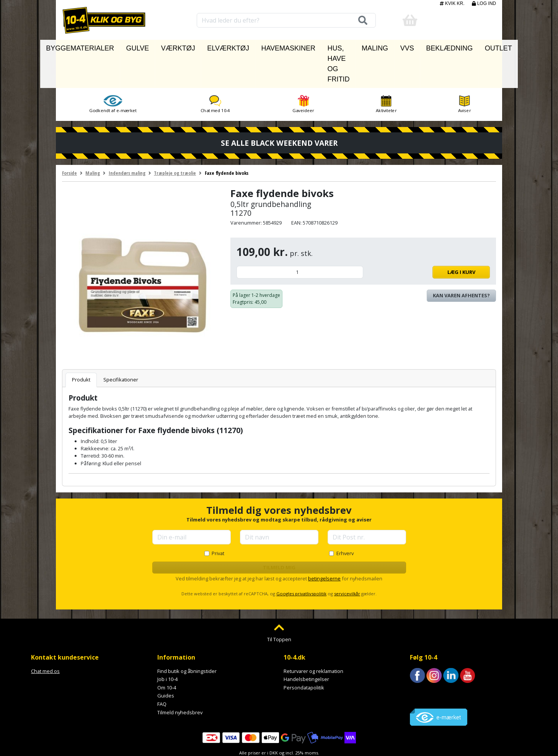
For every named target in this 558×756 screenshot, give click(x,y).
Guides (166, 661)
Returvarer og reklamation (313, 636)
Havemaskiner (262, 46)
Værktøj (179, 46)
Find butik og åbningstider (187, 636)
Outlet (469, 46)
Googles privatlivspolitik (301, 559)
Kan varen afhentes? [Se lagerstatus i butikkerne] (461, 261)
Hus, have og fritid (322, 46)
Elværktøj (216, 46)
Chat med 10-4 (215, 69)
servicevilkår (347, 559)
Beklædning (431, 46)
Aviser (464, 69)
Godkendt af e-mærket (113, 69)
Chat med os (45, 636)
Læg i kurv (428, 237)
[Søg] (360, 20)
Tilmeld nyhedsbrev (180, 677)
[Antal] (300, 237)
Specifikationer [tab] (121, 345)
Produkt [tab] (81, 345)
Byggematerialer (104, 46)
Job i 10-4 (167, 644)
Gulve (148, 46)
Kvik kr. (453, 3)
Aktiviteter (386, 69)
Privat (218, 518)
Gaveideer (303, 69)
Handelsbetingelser (306, 644)
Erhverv (345, 518)
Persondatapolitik (304, 652)
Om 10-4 (167, 652)
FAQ (162, 669)
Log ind (484, 3)
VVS (398, 46)
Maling (372, 46)
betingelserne (324, 544)
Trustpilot (421, 658)
